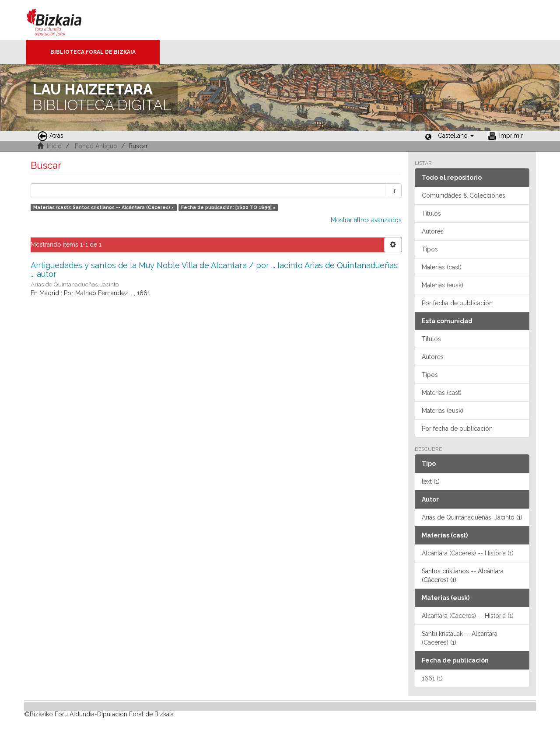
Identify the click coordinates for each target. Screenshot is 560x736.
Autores (433, 231)
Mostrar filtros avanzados (366, 220)
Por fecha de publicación (457, 303)
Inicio (54, 146)
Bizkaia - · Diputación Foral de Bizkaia (63, 20)
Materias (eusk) (443, 285)
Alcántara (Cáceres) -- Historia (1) (468, 553)
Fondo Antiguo (96, 146)
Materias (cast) (442, 267)
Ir (394, 191)
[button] (456, 136)
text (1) (431, 481)
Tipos (430, 249)
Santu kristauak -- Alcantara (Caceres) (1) (460, 638)
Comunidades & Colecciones (464, 195)
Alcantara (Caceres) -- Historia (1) (468, 616)
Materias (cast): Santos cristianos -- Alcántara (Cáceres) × (103, 207)
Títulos (431, 213)
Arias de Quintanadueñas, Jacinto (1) (472, 517)
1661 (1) (432, 678)
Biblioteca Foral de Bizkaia (93, 52)
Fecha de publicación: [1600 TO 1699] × (228, 207)
